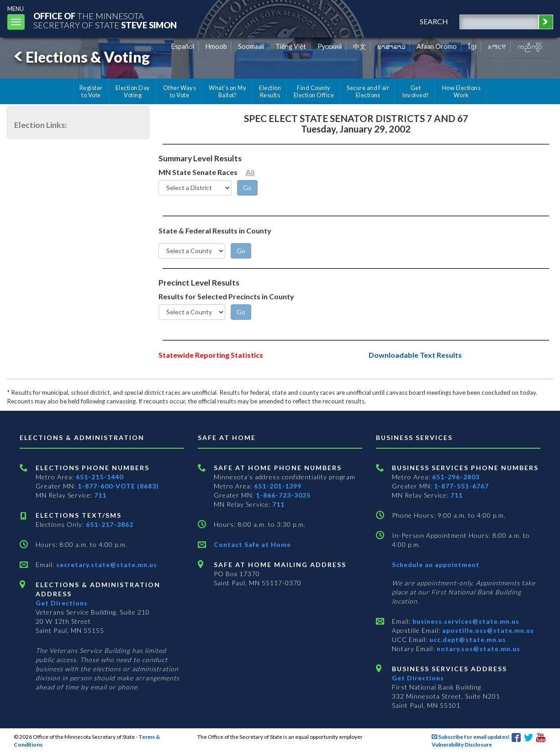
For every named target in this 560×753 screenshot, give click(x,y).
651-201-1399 (278, 486)
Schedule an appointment (436, 565)
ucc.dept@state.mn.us (467, 639)
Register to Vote (91, 91)
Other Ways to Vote (180, 91)
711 (100, 495)
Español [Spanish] (183, 46)
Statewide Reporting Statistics (211, 355)
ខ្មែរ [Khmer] (473, 46)
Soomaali (251, 46)
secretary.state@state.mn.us (106, 565)
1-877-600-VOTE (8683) (118, 486)
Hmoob (216, 46)
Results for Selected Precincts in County (226, 296)
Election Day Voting (133, 91)
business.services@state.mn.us (465, 621)
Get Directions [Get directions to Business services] (418, 678)
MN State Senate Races (198, 172)
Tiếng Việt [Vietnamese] (291, 46)
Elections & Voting (80, 57)
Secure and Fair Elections (368, 91)
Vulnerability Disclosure (462, 745)
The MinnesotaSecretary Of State (105, 20)
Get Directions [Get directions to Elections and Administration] (62, 603)
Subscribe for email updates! (471, 737)
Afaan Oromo (437, 46)
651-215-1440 (100, 477)
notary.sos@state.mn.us (478, 649)
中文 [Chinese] (359, 46)
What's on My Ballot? (227, 91)
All (250, 172)
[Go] (247, 188)
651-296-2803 (456, 477)
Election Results (270, 91)
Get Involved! (415, 91)
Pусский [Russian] (330, 46)
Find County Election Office (314, 91)
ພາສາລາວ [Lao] (391, 46)
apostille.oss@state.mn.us (487, 630)
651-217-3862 (110, 524)
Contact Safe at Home (252, 544)
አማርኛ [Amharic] (497, 46)
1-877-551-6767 (461, 486)
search (434, 21)
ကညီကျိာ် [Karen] (530, 46)
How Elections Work (461, 91)
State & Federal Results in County (215, 231)
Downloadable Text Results (415, 355)
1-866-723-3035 (283, 495)
